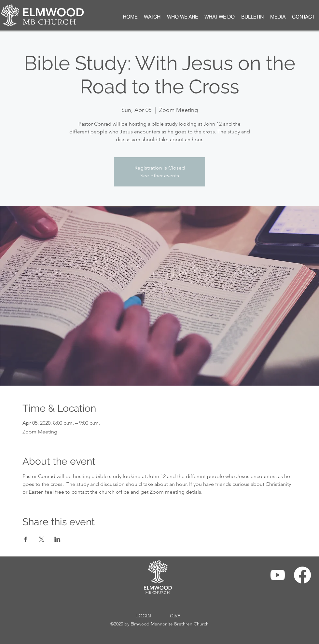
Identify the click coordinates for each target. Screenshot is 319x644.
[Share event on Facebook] (26, 539)
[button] (252, 17)
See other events (160, 176)
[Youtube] (278, 575)
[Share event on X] (42, 539)
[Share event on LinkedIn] (57, 539)
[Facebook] (302, 575)
